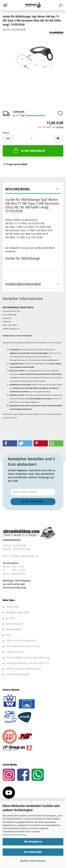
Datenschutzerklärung (14, 835)
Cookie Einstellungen (18, 674)
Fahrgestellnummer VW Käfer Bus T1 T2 (28, 663)
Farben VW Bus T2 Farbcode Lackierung (28, 658)
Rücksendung (14, 629)
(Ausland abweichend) (35, 116)
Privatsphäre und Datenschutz (23, 646)
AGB (8, 635)
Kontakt (10, 618)
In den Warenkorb (29, 150)
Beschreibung (18, 189)
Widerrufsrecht (14, 624)
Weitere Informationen (33, 861)
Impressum (12, 607)
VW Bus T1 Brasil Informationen (24, 669)
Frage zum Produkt (17, 164)
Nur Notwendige (33, 852)
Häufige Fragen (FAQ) (18, 613)
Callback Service (15, 652)
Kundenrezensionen (23, 284)
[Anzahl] (33, 139)
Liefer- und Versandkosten (21, 641)
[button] (8, 139)
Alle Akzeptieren (33, 842)
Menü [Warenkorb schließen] (5, 5)
